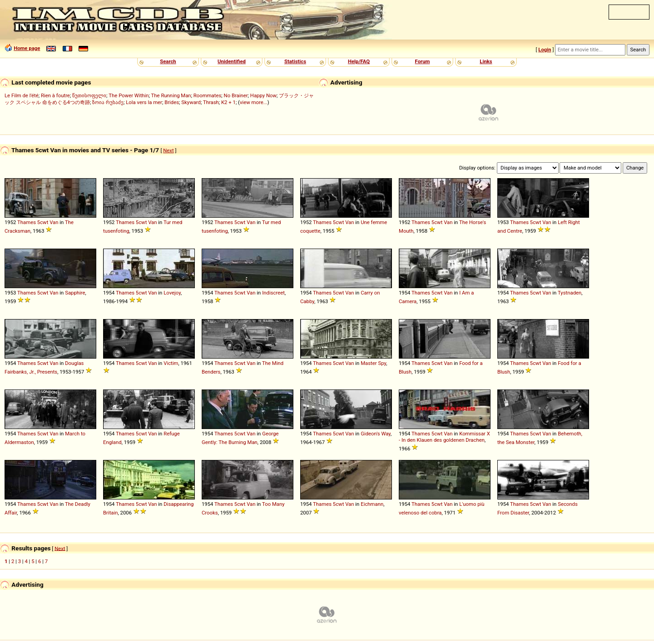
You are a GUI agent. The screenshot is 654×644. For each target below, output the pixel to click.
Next (168, 150)
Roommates (208, 95)
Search (168, 61)
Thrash (211, 102)
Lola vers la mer (144, 102)
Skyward (191, 102)
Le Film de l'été (22, 95)
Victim (171, 363)
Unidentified (232, 61)
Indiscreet (273, 293)
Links (486, 61)
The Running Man (171, 95)
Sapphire (75, 293)
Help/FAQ (359, 61)
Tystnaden (570, 293)
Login (545, 50)
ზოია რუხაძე (108, 102)
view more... (254, 102)
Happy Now (263, 95)
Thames (27, 222)
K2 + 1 (228, 102)
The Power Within (129, 95)
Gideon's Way (376, 434)
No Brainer (236, 95)
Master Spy (373, 363)
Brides (172, 102)
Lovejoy (172, 293)
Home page (27, 48)
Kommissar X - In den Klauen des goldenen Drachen (444, 437)
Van (54, 222)
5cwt (43, 222)
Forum (423, 61)
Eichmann (372, 504)
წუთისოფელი (89, 95)
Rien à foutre (55, 95)
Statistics (295, 61)
